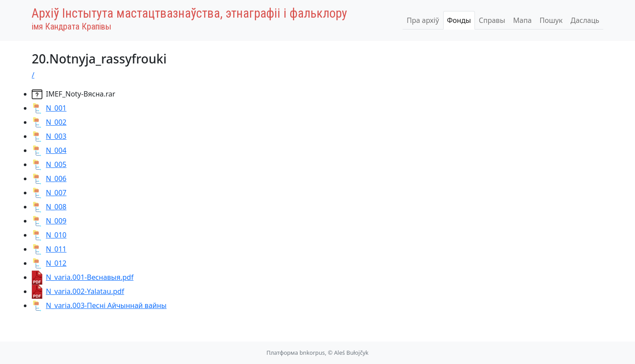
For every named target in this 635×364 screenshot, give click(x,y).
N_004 (49, 150)
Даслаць (585, 20)
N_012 (49, 263)
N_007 (49, 193)
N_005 (49, 164)
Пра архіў (423, 20)
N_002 (49, 122)
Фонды (459, 20)
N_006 (49, 178)
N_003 (49, 136)
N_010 (49, 235)
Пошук (551, 20)
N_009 (49, 221)
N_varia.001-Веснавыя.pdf (83, 277)
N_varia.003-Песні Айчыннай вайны (99, 305)
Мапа (523, 20)
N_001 (49, 108)
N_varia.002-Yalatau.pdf (78, 291)
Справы (492, 20)
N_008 (49, 207)
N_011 (49, 249)
